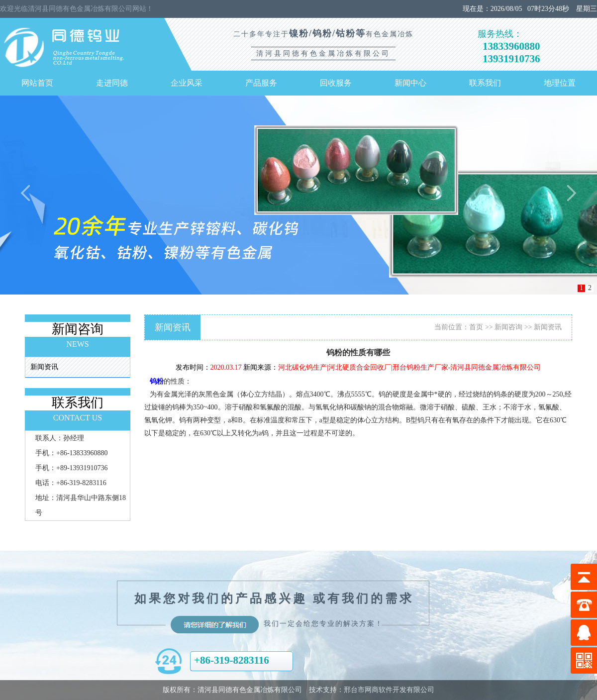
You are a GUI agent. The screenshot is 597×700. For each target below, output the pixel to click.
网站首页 (37, 83)
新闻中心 (410, 83)
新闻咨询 (508, 327)
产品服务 (261, 83)
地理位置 (560, 83)
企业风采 (187, 83)
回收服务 (336, 83)
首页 (476, 327)
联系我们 (485, 83)
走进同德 (112, 83)
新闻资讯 (44, 367)
